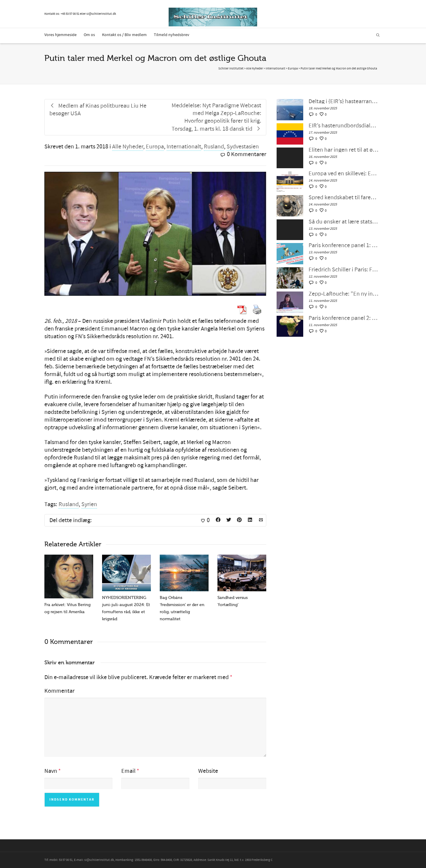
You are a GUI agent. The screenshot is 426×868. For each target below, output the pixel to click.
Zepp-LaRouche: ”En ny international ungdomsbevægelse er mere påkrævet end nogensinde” (344, 294)
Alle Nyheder (128, 147)
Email (128, 771)
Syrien (89, 504)
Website (208, 771)
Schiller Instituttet (231, 69)
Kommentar (59, 691)
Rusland (214, 147)
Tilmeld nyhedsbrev (172, 35)
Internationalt (184, 147)
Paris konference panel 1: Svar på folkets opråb (344, 245)
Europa (155, 147)
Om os (89, 35)
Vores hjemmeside (60, 35)
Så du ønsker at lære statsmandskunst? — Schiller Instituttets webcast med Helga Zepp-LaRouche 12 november (344, 222)
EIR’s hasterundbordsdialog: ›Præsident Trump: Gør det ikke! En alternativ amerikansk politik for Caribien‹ (344, 126)
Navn (51, 771)
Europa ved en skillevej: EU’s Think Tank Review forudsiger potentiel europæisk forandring (344, 174)
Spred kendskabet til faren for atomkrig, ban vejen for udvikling (344, 197)
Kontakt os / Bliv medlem (124, 35)
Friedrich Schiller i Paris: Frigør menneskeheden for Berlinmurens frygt (344, 270)
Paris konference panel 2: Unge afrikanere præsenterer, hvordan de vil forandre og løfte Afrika (344, 318)
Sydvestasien (243, 147)
